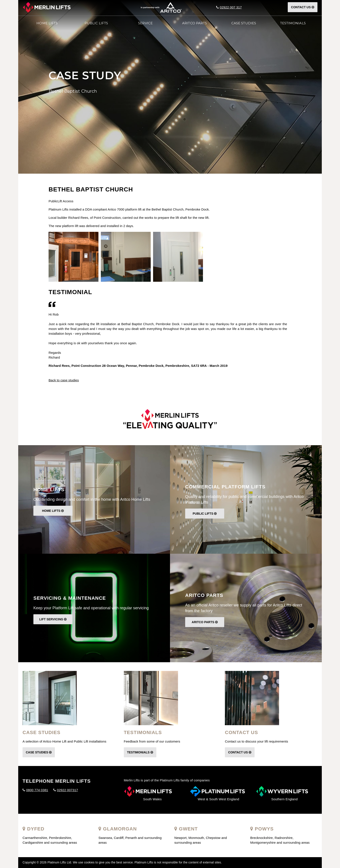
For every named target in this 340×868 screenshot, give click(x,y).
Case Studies (39, 752)
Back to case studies (64, 380)
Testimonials (140, 752)
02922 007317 (67, 790)
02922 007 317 (231, 7)
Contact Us (303, 7)
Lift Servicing (53, 619)
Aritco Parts (205, 622)
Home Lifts (47, 23)
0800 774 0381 (37, 790)
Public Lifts (205, 514)
